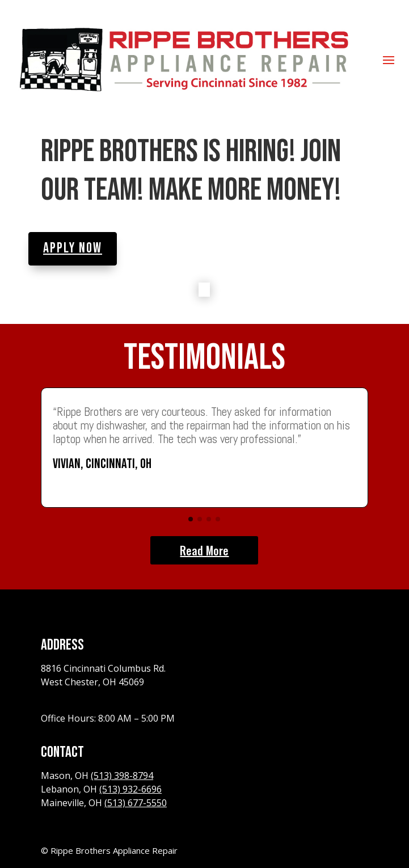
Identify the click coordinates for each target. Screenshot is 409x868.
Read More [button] (204, 550)
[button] (389, 60)
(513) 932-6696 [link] (130, 789)
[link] (183, 59)
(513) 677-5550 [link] (136, 803)
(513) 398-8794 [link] (122, 776)
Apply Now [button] (73, 248)
